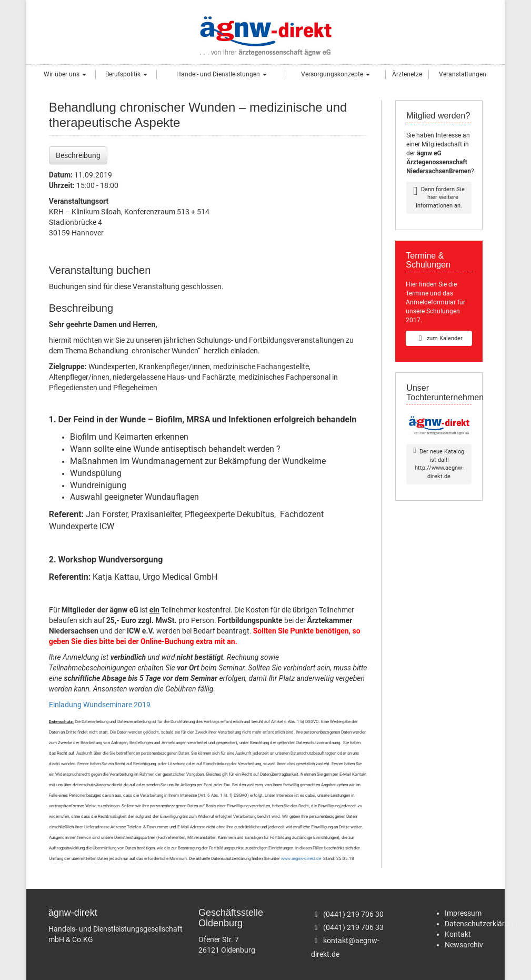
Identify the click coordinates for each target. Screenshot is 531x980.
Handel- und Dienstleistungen (222, 74)
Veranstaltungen (463, 74)
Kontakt (458, 934)
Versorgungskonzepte (335, 74)
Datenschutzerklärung (481, 924)
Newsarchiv (464, 945)
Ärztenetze (407, 74)
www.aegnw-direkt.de (301, 859)
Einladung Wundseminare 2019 (100, 705)
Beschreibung (78, 155)
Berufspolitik (126, 74)
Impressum (463, 913)
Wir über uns (65, 74)
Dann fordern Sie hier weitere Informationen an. (439, 197)
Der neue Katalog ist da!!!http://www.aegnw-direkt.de (438, 464)
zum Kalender (439, 338)
